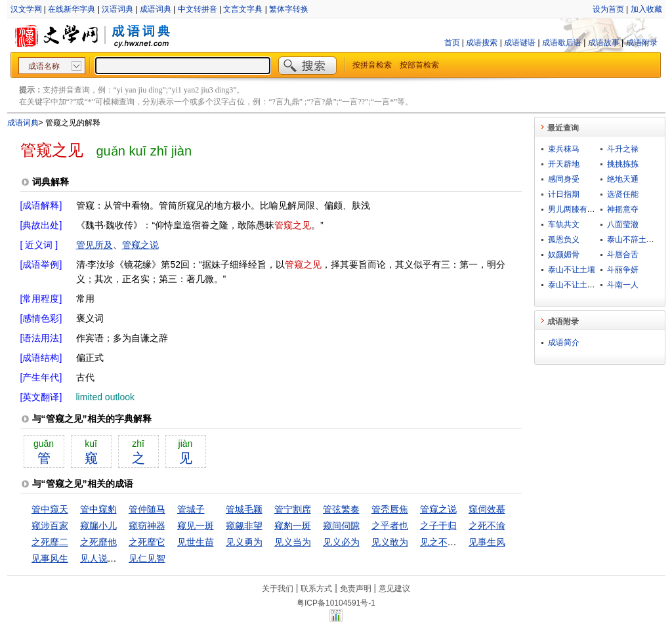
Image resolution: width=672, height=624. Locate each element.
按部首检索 (419, 65)
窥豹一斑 (293, 526)
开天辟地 (564, 164)
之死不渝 (487, 526)
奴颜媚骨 (564, 255)
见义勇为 (244, 542)
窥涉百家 (50, 526)
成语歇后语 (562, 43)
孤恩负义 (564, 239)
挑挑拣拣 (623, 164)
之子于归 (438, 526)
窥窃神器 (147, 526)
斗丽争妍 (623, 270)
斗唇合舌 (623, 255)
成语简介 (564, 343)
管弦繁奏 (341, 509)
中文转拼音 (198, 9)
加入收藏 (646, 9)
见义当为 (293, 542)
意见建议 (394, 589)
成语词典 (156, 9)
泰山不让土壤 (572, 270)
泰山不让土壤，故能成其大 (595, 285)
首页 (452, 43)
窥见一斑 (196, 526)
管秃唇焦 (390, 509)
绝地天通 (623, 179)
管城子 (191, 509)
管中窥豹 (98, 509)
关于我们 (278, 589)
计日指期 (564, 194)
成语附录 (642, 43)
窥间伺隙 (341, 526)
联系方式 (316, 589)
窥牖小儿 (98, 526)
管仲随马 (147, 509)
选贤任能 (623, 194)
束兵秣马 (564, 149)
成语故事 (604, 43)
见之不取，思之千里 (461, 542)
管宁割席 (293, 509)
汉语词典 (117, 9)
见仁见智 (147, 558)
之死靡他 (98, 542)
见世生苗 (196, 542)
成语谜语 (520, 43)
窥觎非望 (244, 526)
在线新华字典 (72, 9)
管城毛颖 (244, 509)
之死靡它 (147, 542)
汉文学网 (26, 9)
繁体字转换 (289, 9)
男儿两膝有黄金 (576, 209)
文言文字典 (243, 9)
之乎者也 (390, 526)
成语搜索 (482, 43)
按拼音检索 (372, 65)
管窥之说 (140, 245)
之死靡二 (50, 542)
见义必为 (341, 542)
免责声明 (356, 589)
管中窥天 (50, 509)
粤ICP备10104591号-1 (336, 603)
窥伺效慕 (487, 509)
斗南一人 (623, 285)
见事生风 (487, 542)
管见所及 (94, 245)
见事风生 (50, 558)
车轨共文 (564, 224)
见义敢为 (390, 542)
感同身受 (564, 179)
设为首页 (608, 9)
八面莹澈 (623, 224)
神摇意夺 (623, 209)
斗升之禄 (623, 149)
